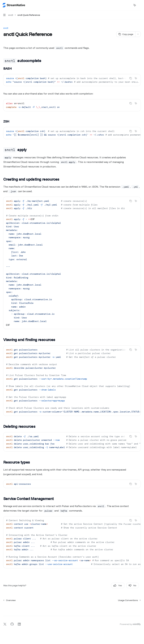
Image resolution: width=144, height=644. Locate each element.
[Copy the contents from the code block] (131, 78)
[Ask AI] (136, 78)
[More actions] (140, 5)
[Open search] (129, 5)
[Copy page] (126, 34)
